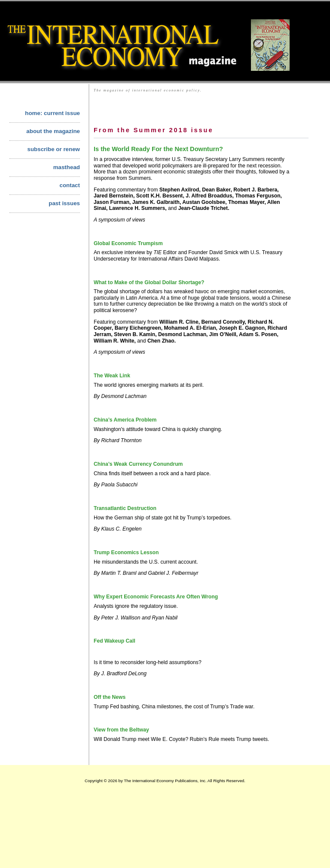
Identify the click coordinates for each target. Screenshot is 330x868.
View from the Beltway (121, 730)
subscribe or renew (53, 149)
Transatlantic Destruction (125, 508)
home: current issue (52, 113)
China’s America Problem (125, 420)
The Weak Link (112, 376)
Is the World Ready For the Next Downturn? (158, 149)
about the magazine (53, 131)
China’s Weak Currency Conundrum (138, 464)
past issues (64, 203)
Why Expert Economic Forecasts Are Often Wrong (156, 597)
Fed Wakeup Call (115, 641)
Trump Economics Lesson (126, 552)
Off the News (110, 697)
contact (70, 185)
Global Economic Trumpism (128, 243)
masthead (67, 167)
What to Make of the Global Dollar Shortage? (149, 282)
